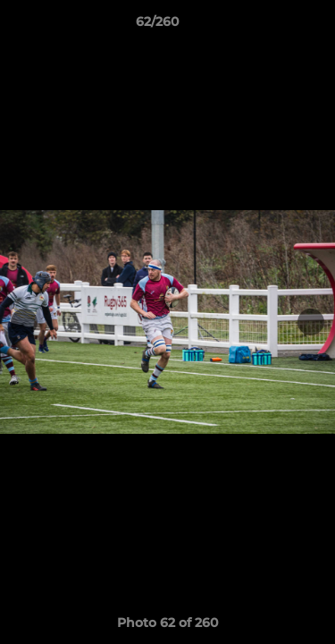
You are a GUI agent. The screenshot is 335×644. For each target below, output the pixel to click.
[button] (271, 26)
